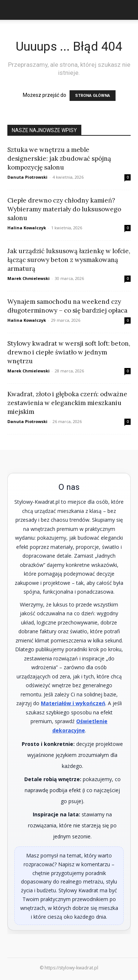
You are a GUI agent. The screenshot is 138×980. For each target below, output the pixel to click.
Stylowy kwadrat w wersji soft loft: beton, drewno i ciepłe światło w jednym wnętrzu (69, 352)
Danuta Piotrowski (27, 177)
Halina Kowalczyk (27, 228)
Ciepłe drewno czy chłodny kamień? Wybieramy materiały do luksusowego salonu (64, 209)
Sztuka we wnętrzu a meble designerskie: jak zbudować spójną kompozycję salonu (59, 159)
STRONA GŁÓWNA (93, 96)
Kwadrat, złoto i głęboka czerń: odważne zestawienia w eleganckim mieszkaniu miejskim (67, 403)
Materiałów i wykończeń (73, 703)
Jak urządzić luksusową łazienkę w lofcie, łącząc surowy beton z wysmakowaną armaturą (69, 260)
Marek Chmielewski (29, 278)
